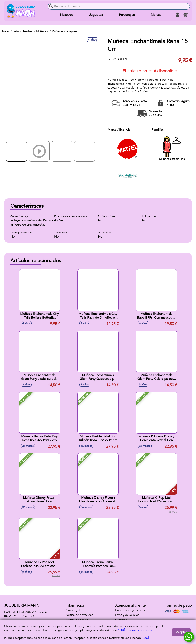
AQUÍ (145, 638)
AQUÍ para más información (135, 630)
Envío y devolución (127, 615)
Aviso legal (73, 610)
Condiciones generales (130, 610)
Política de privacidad (80, 615)
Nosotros (67, 15)
